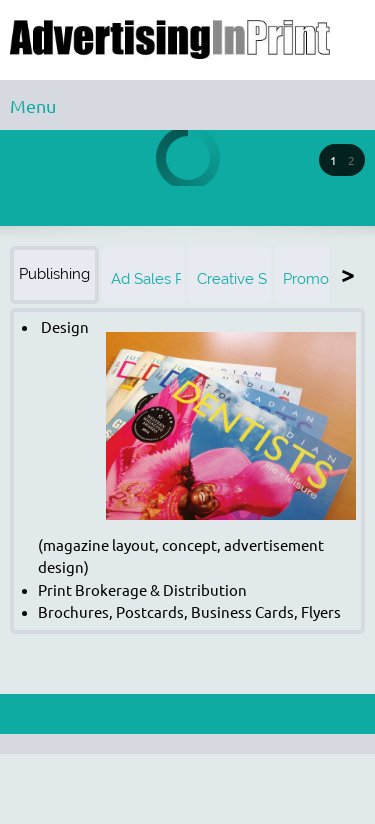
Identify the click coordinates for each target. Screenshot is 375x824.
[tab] (56, 275)
